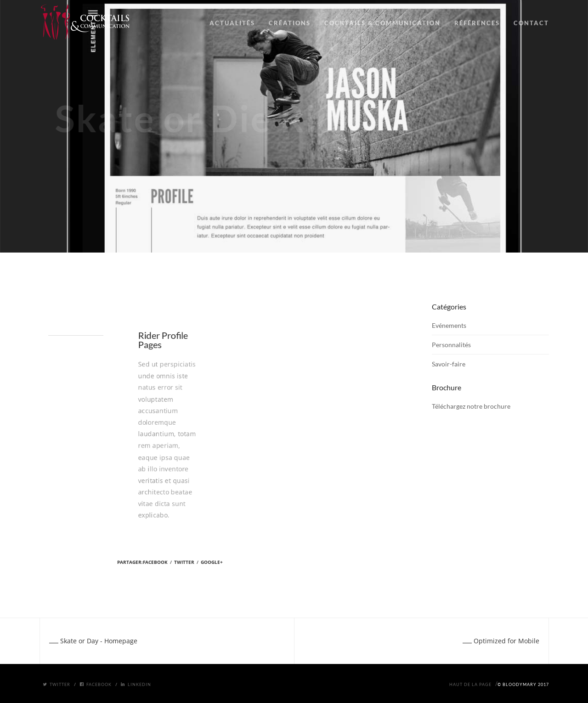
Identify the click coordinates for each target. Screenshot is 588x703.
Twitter (184, 562)
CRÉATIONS (290, 23)
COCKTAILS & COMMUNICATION (382, 23)
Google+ (212, 562)
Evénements (449, 325)
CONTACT (531, 23)
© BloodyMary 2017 (523, 684)
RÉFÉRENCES (477, 23)
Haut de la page (470, 684)
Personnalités (451, 345)
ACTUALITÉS (232, 23)
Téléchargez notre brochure (471, 406)
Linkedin (136, 684)
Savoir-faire (449, 364)
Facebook (155, 562)
